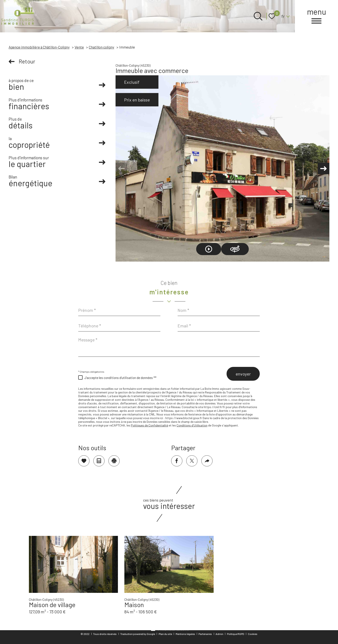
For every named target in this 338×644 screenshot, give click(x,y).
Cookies (253, 634)
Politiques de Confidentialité (149, 425)
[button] (323, 169)
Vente (79, 47)
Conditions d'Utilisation (192, 425)
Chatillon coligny (102, 47)
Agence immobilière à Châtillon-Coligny (39, 47)
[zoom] (222, 168)
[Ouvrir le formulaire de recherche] (258, 16)
